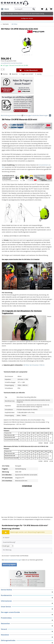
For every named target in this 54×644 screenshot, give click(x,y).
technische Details (16, 115)
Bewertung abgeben (9, 565)
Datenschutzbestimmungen (13, 560)
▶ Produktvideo (34, 115)
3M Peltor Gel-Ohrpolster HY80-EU (34, 365)
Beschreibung (5, 115)
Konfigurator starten (27, 18)
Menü (5, 9)
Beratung (26, 115)
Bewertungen (45, 115)
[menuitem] (5, 9)
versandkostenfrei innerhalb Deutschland (12, 63)
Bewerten (14, 74)
